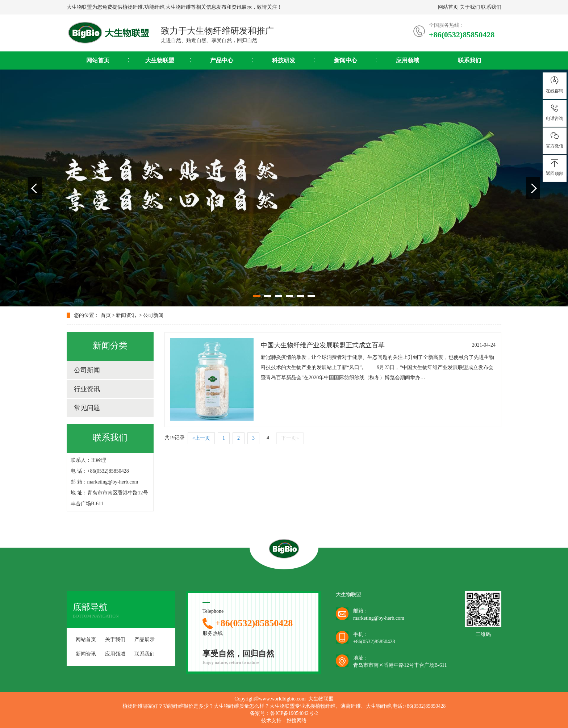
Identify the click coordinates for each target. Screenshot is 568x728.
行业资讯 (87, 389)
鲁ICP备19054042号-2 (294, 713)
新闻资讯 (126, 315)
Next (533, 188)
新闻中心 (346, 60)
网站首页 (448, 7)
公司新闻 (153, 315)
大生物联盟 (160, 60)
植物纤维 (133, 7)
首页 (106, 315)
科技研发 (284, 60)
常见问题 (87, 408)
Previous (35, 188)
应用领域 (408, 60)
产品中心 (222, 60)
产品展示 (145, 639)
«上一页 (201, 438)
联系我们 (491, 7)
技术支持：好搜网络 (284, 721)
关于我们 (470, 7)
